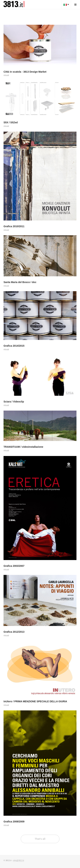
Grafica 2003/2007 (14, 566)
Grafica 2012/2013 (14, 632)
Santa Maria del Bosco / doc (20, 282)
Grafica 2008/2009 (14, 822)
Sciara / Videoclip (14, 402)
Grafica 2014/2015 (14, 346)
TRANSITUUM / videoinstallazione (23, 447)
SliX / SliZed (11, 122)
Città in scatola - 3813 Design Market (25, 72)
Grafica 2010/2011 (14, 226)
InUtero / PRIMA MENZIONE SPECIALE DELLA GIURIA (35, 701)
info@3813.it (19, 860)
